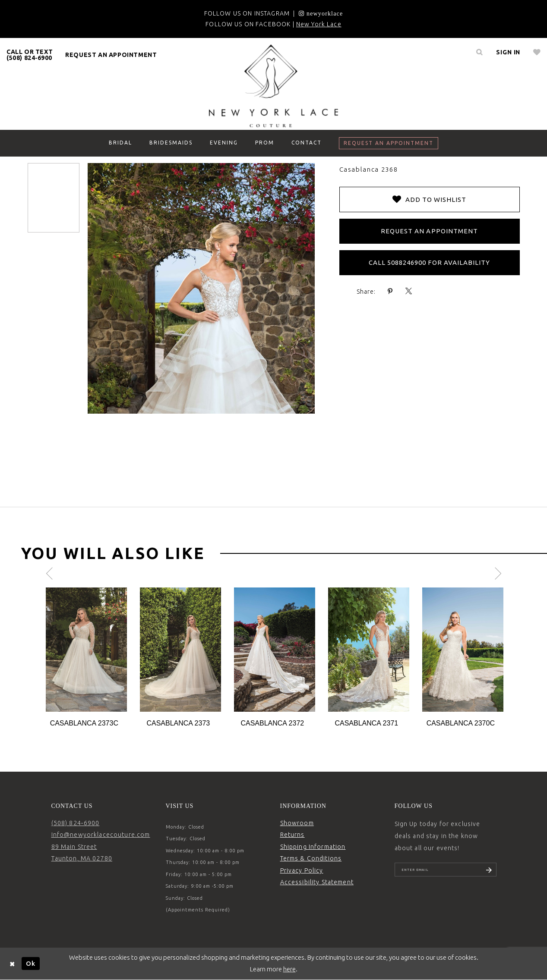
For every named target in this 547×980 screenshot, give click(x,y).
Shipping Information (313, 847)
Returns (292, 835)
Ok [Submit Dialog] (31, 963)
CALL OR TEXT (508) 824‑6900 (30, 55)
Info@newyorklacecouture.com (101, 835)
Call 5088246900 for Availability (430, 262)
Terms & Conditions (311, 858)
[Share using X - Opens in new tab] (409, 291)
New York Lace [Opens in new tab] (319, 24)
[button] (508, 52)
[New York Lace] (274, 86)
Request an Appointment (429, 231)
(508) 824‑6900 (76, 823)
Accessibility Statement (317, 882)
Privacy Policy (302, 870)
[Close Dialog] (13, 963)
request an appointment (111, 55)
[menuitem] (30, 55)
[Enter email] (446, 871)
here (289, 969)
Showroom (297, 823)
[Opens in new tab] (321, 13)
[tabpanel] (86, 658)
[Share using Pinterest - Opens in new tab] (390, 291)
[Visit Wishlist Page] (537, 52)
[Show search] (479, 52)
